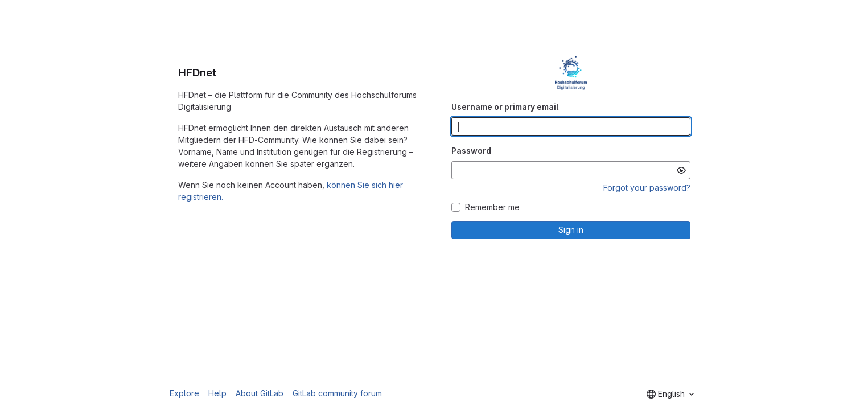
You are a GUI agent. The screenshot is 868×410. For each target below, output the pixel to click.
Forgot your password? (647, 188)
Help (217, 393)
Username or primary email (505, 107)
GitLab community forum (337, 393)
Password (471, 151)
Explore (184, 393)
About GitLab (260, 393)
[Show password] (681, 170)
